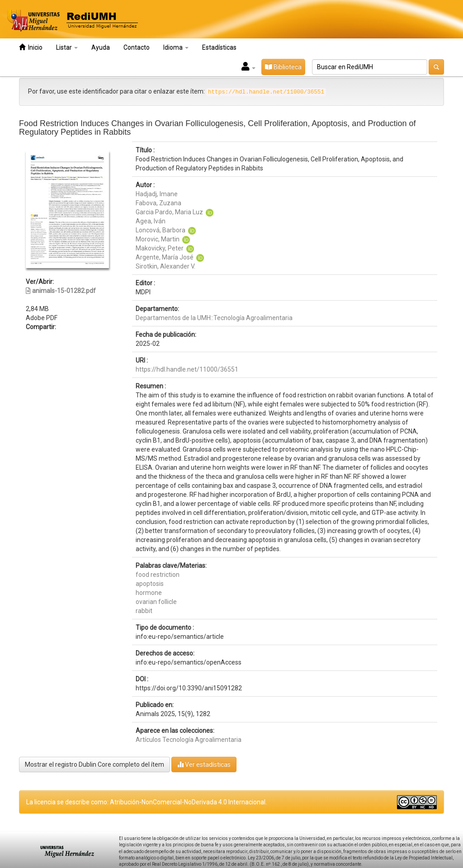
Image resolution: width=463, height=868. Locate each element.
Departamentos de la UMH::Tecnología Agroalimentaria (214, 318)
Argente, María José (165, 257)
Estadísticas (219, 47)
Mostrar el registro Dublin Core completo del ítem (94, 764)
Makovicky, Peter (160, 248)
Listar (67, 47)
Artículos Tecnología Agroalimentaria (189, 740)
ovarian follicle (156, 602)
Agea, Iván (151, 221)
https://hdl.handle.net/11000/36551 (187, 369)
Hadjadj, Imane (157, 194)
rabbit (144, 611)
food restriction (158, 575)
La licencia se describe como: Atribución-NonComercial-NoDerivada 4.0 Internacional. (146, 802)
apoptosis (150, 584)
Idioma (176, 47)
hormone (149, 593)
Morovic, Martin (158, 239)
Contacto (137, 47)
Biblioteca (283, 67)
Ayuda (101, 47)
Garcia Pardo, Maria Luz (169, 212)
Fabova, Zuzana (158, 203)
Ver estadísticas (204, 764)
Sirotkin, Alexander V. (165, 266)
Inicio (31, 47)
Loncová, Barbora (161, 230)
